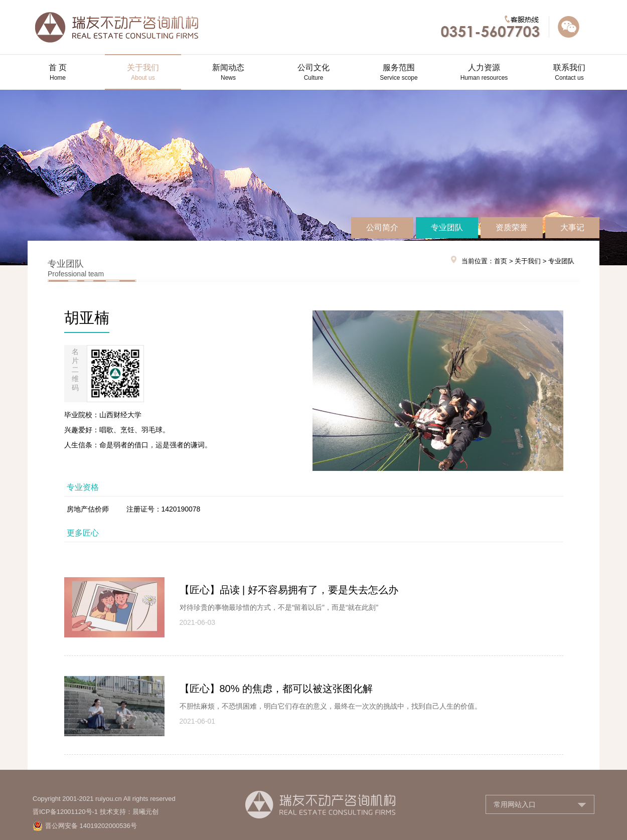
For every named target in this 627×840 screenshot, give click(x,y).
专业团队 (447, 227)
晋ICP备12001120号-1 (65, 812)
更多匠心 (83, 533)
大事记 (572, 227)
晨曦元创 (145, 812)
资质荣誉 (512, 227)
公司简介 (382, 227)
